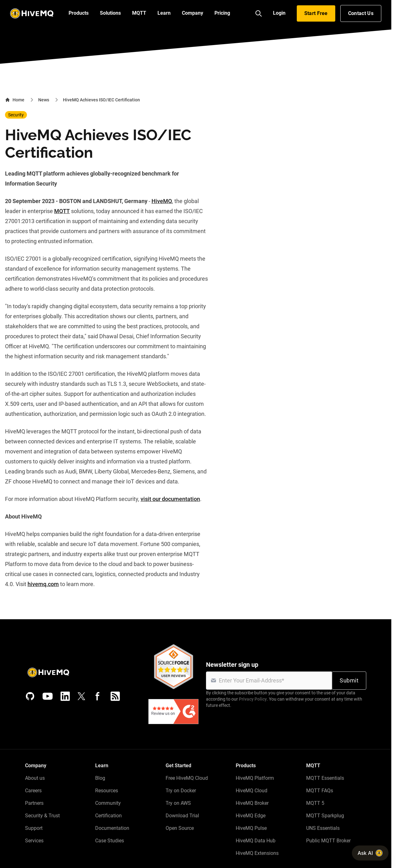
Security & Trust (42, 816)
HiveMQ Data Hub (256, 841)
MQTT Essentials (325, 778)
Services (34, 841)
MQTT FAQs (320, 791)
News (44, 100)
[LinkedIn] (65, 696)
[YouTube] (48, 696)
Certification (108, 816)
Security (16, 115)
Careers (33, 791)
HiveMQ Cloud (252, 791)
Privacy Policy (253, 699)
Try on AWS (178, 803)
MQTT (62, 211)
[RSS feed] (115, 696)
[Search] (259, 13)
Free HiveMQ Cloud (187, 778)
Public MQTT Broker (328, 841)
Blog (100, 778)
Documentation (112, 828)
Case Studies (110, 841)
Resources (107, 791)
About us (35, 778)
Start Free (316, 13)
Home (15, 100)
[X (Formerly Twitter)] (81, 696)
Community (108, 803)
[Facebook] (98, 696)
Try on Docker (181, 791)
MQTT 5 (315, 803)
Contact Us (361, 13)
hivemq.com (43, 584)
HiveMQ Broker (252, 803)
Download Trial (182, 816)
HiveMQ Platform (255, 778)
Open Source (180, 828)
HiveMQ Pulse (251, 828)
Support (34, 828)
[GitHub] (30, 696)
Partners (34, 803)
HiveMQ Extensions (257, 853)
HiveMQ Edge (251, 816)
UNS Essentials (323, 828)
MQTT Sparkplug (325, 816)
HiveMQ (162, 201)
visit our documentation (170, 499)
